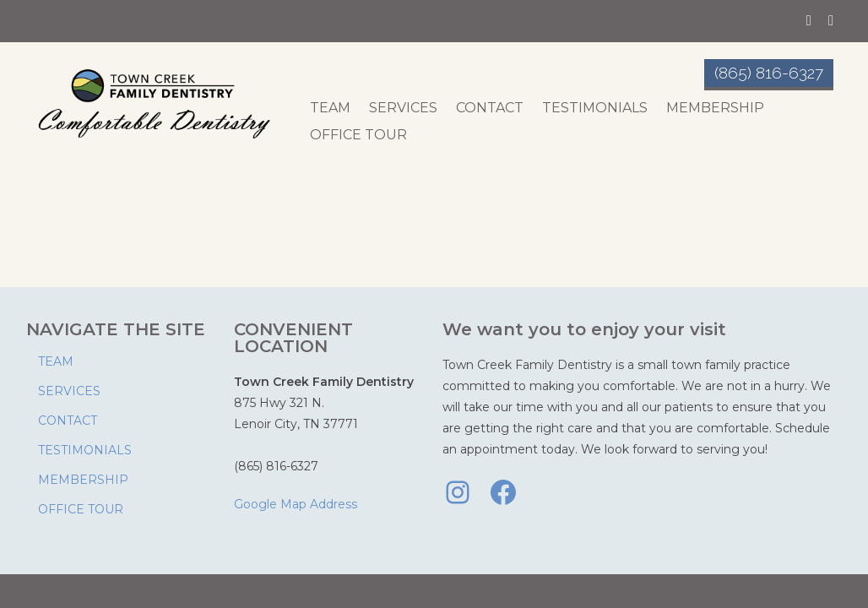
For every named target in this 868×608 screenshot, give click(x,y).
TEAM (330, 108)
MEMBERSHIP (715, 108)
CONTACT (490, 108)
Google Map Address (296, 504)
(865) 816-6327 (769, 73)
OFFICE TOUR (358, 135)
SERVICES (403, 108)
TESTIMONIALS (595, 108)
